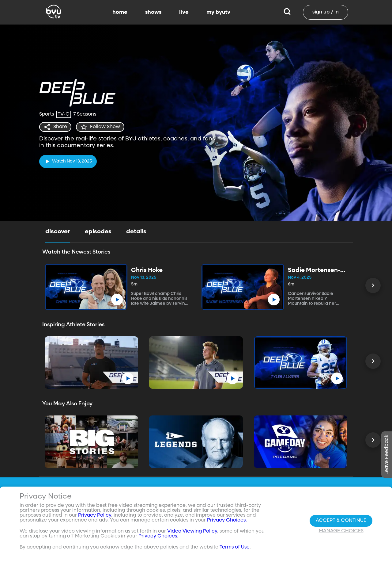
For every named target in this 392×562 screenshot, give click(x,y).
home (120, 12)
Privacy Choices (158, 538)
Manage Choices (341, 532)
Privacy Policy (95, 517)
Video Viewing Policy (192, 533)
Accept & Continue (341, 522)
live (184, 12)
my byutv (218, 12)
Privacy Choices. (227, 522)
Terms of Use (235, 549)
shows (153, 12)
